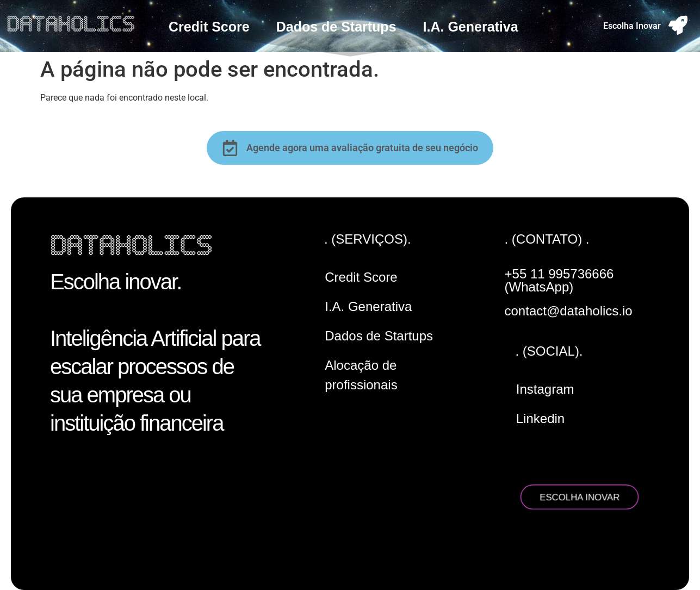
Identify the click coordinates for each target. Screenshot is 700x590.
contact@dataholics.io (569, 311)
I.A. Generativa (471, 27)
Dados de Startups (336, 27)
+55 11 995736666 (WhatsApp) (559, 280)
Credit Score (209, 27)
